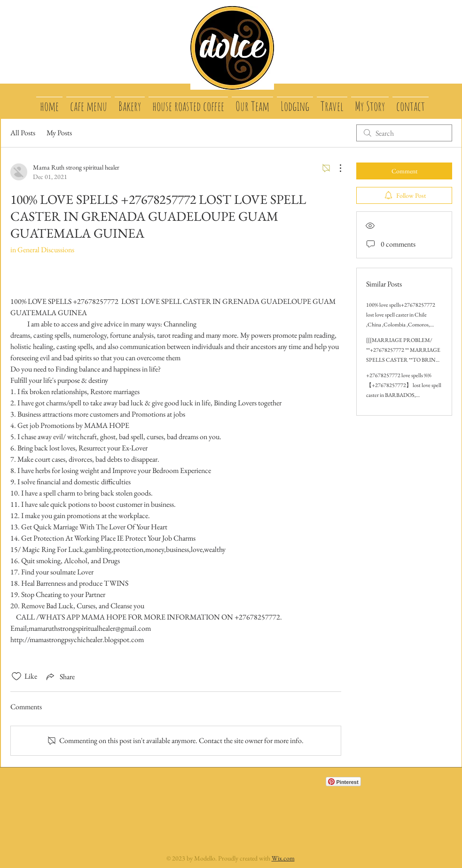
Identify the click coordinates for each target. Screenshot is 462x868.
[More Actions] (336, 168)
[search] (404, 133)
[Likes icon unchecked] (16, 676)
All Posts (23, 133)
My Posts (59, 133)
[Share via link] (60, 676)
